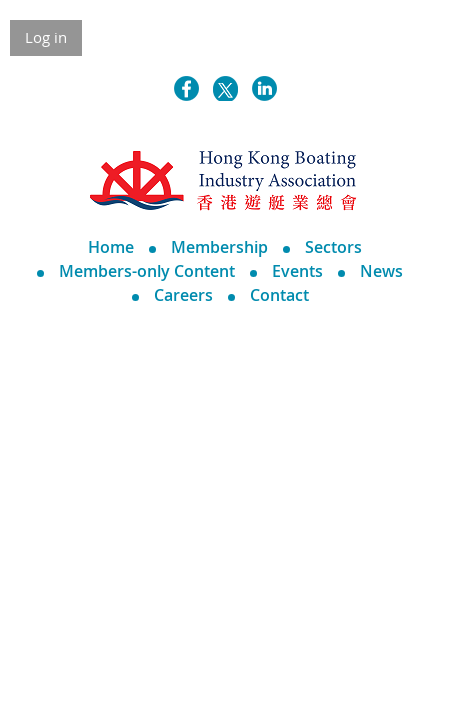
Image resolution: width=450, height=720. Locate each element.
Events (297, 271)
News (381, 271)
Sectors (333, 247)
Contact (279, 295)
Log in (46, 37)
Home (111, 247)
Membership (219, 247)
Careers (183, 295)
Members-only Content (147, 271)
